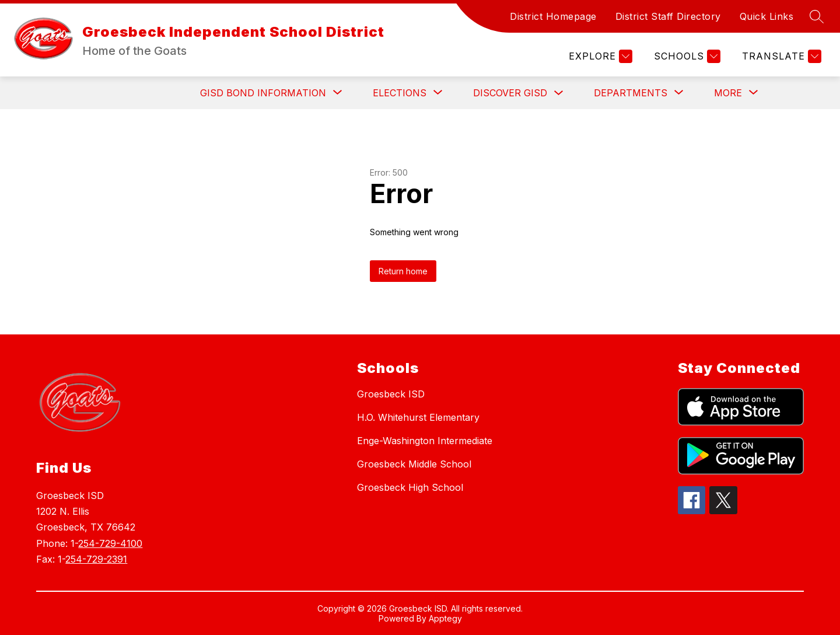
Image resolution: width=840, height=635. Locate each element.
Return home (403, 271)
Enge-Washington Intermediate (425, 441)
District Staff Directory (668, 16)
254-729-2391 (96, 559)
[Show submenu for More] (728, 93)
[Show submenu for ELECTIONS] (400, 93)
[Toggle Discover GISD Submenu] (559, 93)
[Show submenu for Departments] (631, 93)
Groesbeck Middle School (414, 464)
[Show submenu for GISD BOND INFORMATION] (263, 93)
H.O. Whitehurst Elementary (418, 417)
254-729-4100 (110, 543)
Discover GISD (510, 93)
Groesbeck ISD (391, 394)
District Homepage (553, 16)
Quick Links (767, 16)
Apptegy (445, 618)
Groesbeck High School (410, 487)
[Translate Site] (780, 56)
